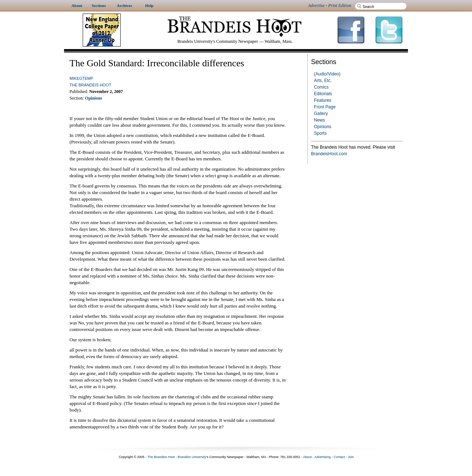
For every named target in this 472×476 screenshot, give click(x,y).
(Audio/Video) (327, 74)
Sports (320, 133)
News (319, 120)
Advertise (316, 5)
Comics (321, 87)
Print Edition (340, 5)
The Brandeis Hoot (90, 85)
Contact (339, 457)
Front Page (325, 107)
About (307, 457)
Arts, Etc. (323, 81)
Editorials (323, 94)
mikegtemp (81, 78)
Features (323, 100)
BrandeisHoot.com (329, 154)
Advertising (323, 457)
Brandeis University (192, 457)
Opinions (323, 127)
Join (351, 457)
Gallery (321, 114)
